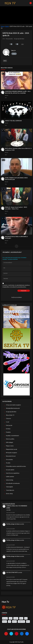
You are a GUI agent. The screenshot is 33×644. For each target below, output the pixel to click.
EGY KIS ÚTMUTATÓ (12, 572)
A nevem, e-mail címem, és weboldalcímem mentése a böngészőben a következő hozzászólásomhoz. (16, 286)
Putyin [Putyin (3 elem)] (21, 618)
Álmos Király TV (10, 415)
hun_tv (13, 50)
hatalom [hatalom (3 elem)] (16, 618)
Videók (7, 26)
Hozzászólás (24, 291)
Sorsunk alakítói (10, 470)
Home (2, 26)
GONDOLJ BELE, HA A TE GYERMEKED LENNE (17, 507)
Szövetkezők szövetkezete (13, 483)
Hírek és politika (10, 439)
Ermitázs (8, 429)
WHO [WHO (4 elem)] (28, 622)
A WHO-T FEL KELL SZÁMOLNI (13, 121)
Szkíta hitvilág (10, 480)
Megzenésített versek (12, 449)
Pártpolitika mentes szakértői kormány (16, 466)
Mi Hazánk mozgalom (11, 453)
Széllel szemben (10, 477)
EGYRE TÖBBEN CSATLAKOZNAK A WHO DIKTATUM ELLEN (16, 179)
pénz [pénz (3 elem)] (26, 618)
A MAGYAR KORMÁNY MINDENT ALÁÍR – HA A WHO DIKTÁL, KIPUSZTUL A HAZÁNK (18, 92)
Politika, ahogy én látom (13, 524)
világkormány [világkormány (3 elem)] (21, 622)
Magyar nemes (10, 446)
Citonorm (8, 418)
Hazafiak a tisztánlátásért (12, 436)
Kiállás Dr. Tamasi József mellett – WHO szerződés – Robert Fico (16, 208)
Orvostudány (9, 460)
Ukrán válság (9, 494)
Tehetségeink (9, 487)
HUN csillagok (10, 442)
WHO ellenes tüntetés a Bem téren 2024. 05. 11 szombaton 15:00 (18, 149)
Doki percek (9, 425)
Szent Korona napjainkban (13, 473)
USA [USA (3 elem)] (9, 622)
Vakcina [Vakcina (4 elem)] (14, 622)
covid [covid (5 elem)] (11, 618)
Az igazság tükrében (19, 39)
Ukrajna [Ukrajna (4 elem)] (4, 622)
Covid (8, 422)
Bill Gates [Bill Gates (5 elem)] (5, 618)
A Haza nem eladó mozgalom (13, 405)
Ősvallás (8, 463)
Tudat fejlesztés (10, 490)
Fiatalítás (8, 432)
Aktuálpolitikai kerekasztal (13, 408)
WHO (5, 61)
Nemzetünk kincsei (11, 456)
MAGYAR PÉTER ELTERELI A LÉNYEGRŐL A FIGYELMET (16, 237)
